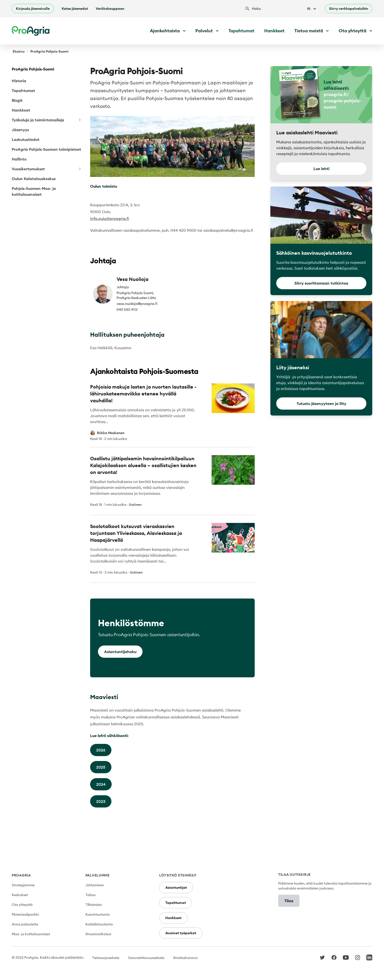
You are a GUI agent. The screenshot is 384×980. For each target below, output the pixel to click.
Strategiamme (23, 885)
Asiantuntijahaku (120, 652)
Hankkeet (274, 31)
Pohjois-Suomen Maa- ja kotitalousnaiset (34, 191)
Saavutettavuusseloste (146, 958)
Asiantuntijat (176, 888)
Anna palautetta (25, 924)
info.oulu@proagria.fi (110, 219)
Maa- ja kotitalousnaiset (31, 934)
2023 (101, 801)
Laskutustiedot (26, 139)
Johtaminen (95, 885)
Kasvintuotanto (98, 914)
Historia (19, 81)
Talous (90, 895)
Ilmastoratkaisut (98, 934)
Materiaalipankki (25, 914)
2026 (101, 750)
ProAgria (21, 875)
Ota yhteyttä (22, 905)
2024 (101, 784)
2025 (101, 767)
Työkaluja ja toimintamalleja (47, 120)
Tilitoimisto (94, 905)
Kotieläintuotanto (99, 924)
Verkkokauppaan (110, 9)
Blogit (17, 100)
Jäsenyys (20, 130)
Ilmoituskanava (185, 958)
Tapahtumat (241, 31)
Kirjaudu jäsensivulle (33, 9)
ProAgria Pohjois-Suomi (33, 69)
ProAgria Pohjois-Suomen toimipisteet (46, 149)
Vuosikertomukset (47, 169)
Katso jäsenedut (75, 9)
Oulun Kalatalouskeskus (34, 179)
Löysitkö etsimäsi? (178, 875)
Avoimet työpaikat (181, 933)
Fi (312, 9)
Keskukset (20, 895)
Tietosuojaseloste (106, 958)
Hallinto (19, 159)
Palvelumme (98, 875)
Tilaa (289, 901)
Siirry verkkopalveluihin (349, 9)
